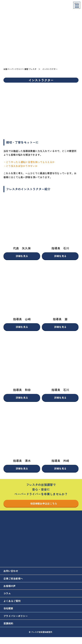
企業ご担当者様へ (13, 578)
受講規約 (8, 623)
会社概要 (8, 608)
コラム (7, 593)
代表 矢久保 (22, 248)
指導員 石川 (60, 248)
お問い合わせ (11, 571)
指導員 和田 (22, 390)
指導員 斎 (60, 319)
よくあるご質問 (12, 601)
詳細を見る (22, 256)
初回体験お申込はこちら (41, 503)
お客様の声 (10, 586)
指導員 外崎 (60, 461)
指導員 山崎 (22, 319)
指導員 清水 (22, 461)
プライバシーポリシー (16, 616)
